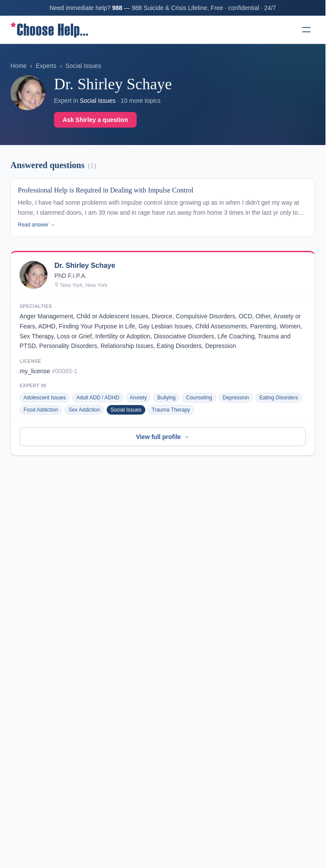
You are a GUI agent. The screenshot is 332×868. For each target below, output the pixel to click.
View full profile (163, 437)
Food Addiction (41, 410)
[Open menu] (306, 30)
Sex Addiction (84, 410)
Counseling (199, 398)
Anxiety (138, 398)
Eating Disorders (279, 398)
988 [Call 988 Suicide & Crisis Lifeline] (117, 8)
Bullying (166, 398)
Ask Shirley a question (95, 120)
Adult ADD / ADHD (98, 398)
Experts (46, 66)
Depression (236, 398)
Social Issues (83, 66)
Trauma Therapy (171, 410)
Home (18, 66)
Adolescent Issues (45, 398)
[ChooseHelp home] (49, 30)
